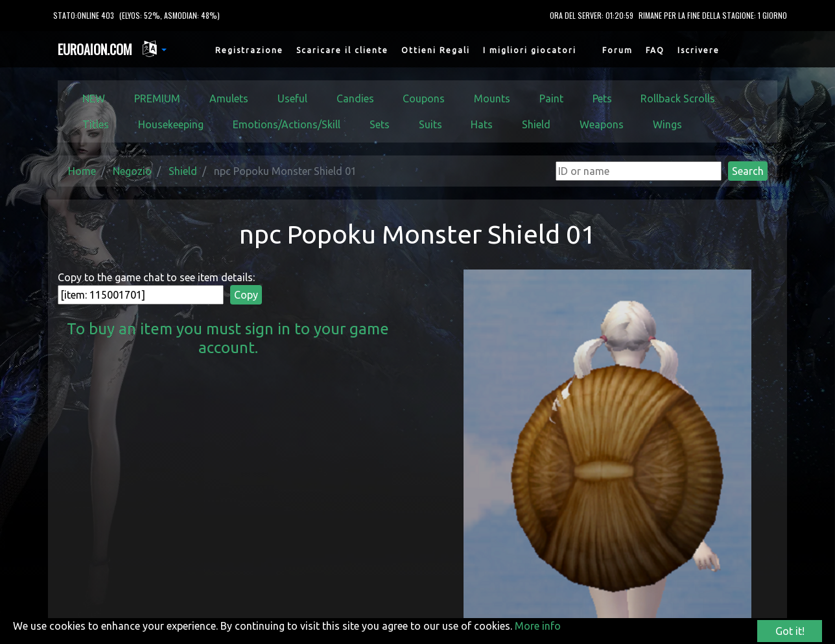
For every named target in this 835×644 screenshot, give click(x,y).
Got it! (790, 631)
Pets (602, 98)
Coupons (424, 98)
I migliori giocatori (530, 50)
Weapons (602, 124)
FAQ (655, 50)
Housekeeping (171, 124)
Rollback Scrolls (678, 98)
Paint (551, 98)
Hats (482, 124)
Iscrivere (699, 50)
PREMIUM (157, 98)
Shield (536, 124)
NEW (94, 98)
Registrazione (249, 50)
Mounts (492, 98)
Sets (380, 124)
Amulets (229, 98)
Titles (96, 124)
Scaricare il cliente (342, 50)
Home (82, 171)
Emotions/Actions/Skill (287, 124)
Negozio (132, 171)
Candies (355, 98)
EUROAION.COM (95, 49)
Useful (292, 98)
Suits (430, 124)
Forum (617, 50)
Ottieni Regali (436, 50)
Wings (667, 124)
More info (538, 626)
